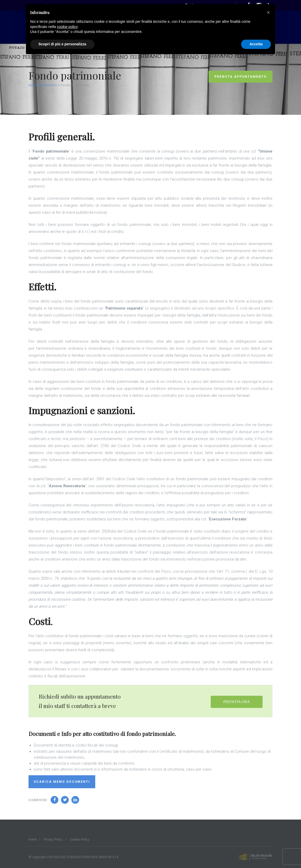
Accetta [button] (256, 44)
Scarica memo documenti (62, 782)
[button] (268, 12)
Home (33, 840)
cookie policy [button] (67, 27)
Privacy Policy (53, 840)
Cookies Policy (80, 840)
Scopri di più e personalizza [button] (62, 44)
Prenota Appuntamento (241, 77)
